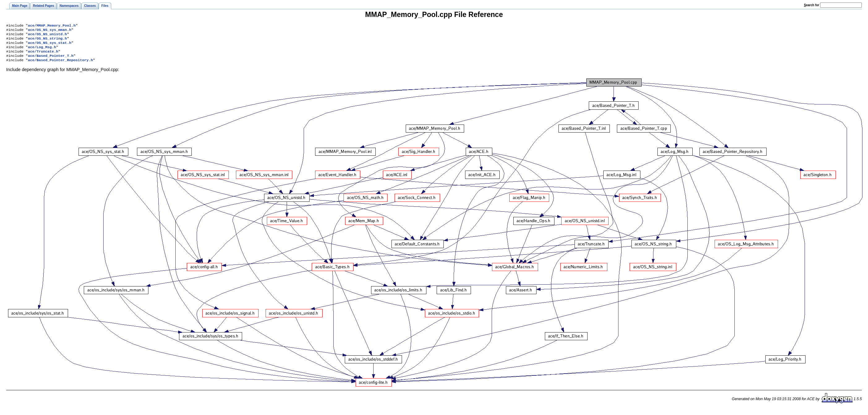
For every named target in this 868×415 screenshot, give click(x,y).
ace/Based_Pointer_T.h (51, 61)
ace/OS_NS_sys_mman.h (49, 31)
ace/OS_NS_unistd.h (47, 36)
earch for (812, 5)
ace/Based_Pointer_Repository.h (60, 66)
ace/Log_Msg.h (42, 51)
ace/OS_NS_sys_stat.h (49, 46)
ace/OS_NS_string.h (47, 41)
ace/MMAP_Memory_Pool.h (52, 26)
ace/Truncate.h (43, 56)
